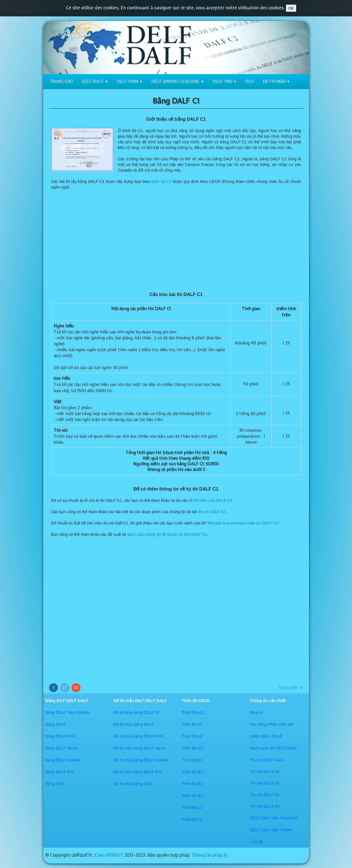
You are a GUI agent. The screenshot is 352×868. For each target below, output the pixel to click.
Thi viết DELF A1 (265, 772)
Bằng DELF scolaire (63, 760)
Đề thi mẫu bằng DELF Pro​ (138, 772)
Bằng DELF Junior (62, 748)
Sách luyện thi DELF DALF (274, 748)
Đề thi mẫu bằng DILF (133, 784)
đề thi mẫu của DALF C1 (210, 500)
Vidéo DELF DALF (266, 736)
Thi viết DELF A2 (265, 783)
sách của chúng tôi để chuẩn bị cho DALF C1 (167, 534)
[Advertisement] (176, 241)
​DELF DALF (261, 830)
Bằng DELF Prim (60, 736)
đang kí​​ (256, 712)
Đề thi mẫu (277, 81)
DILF (250, 81)
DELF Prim (130, 81)
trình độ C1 (162, 182)
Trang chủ (61, 81)
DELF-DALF (95, 81)
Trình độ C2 (192, 819)
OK (291, 8)
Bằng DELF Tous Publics (67, 712)
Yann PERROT (109, 855)
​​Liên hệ (256, 842)
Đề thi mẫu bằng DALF (134, 724)
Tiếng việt (290, 688)
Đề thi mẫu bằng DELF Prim (139, 736)
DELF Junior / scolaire (178, 81)
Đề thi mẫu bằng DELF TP (137, 712)
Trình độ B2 (192, 784)
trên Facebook (285, 818)
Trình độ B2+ (193, 796)
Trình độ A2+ (193, 748)
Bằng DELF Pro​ (59, 772)
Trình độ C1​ (192, 807)
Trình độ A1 (192, 724)
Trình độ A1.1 (194, 712)
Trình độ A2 (192, 736)
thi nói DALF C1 (212, 512)
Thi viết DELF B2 (265, 806)
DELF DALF (261, 818)
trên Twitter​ (282, 830)
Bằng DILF (55, 784)
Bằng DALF (56, 724)
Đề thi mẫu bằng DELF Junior (140, 748)
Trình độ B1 (192, 760)
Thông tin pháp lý (210, 855)
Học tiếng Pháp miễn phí (272, 724)
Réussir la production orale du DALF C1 (243, 523)
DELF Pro (225, 81)
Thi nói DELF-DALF (267, 760)
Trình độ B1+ (193, 772)
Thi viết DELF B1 (265, 795)
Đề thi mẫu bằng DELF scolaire (141, 760)
